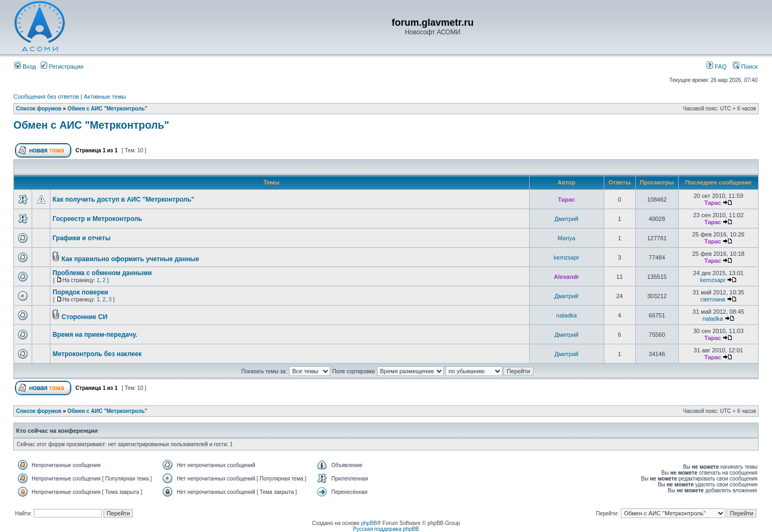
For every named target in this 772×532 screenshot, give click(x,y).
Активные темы (105, 97)
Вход (25, 66)
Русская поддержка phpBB (386, 529)
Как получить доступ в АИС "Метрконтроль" (124, 199)
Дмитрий (566, 219)
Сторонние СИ (85, 317)
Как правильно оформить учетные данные (131, 259)
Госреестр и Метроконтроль (97, 219)
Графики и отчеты (81, 238)
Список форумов (39, 109)
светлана (713, 299)
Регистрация (62, 66)
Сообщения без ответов (46, 97)
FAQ (717, 66)
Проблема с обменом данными (102, 273)
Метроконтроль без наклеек (97, 354)
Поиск (745, 66)
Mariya (566, 238)
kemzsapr (567, 257)
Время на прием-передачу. (95, 335)
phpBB (369, 523)
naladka (566, 315)
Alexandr (566, 277)
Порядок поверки (80, 292)
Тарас (567, 199)
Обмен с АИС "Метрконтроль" (107, 109)
